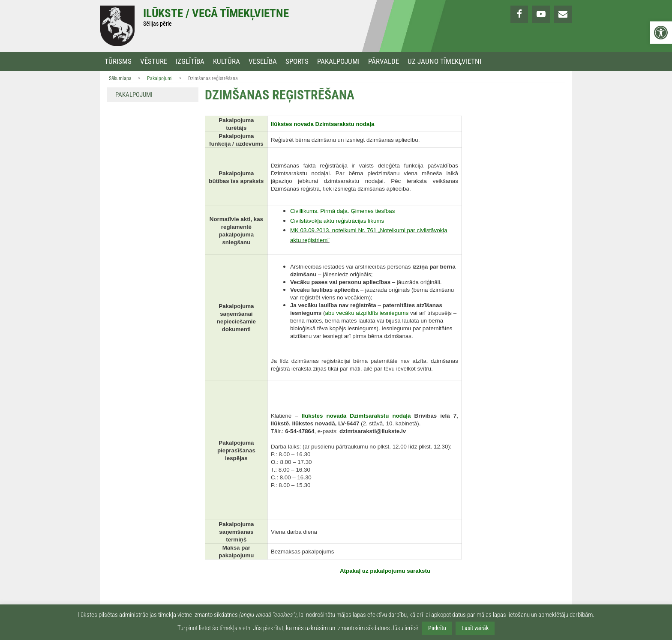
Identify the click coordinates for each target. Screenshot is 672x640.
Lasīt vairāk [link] (475, 628)
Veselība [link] (263, 61)
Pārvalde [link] (384, 61)
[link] (661, 33)
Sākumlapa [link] (120, 78)
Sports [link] (297, 61)
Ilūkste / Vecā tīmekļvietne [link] (216, 13)
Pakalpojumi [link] (338, 61)
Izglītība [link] (190, 61)
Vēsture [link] (154, 61)
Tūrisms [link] (118, 61)
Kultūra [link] (226, 61)
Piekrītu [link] (437, 628)
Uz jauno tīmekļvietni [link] (444, 61)
